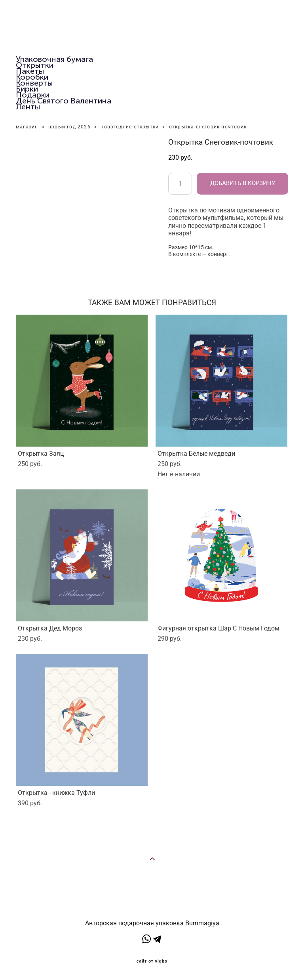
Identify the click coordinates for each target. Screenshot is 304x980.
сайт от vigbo (152, 961)
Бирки (27, 89)
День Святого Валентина (64, 101)
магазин (27, 127)
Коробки (32, 77)
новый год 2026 (69, 127)
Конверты (34, 83)
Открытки (35, 65)
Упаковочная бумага (54, 59)
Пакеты (30, 71)
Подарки (33, 95)
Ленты (28, 107)
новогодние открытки (130, 127)
